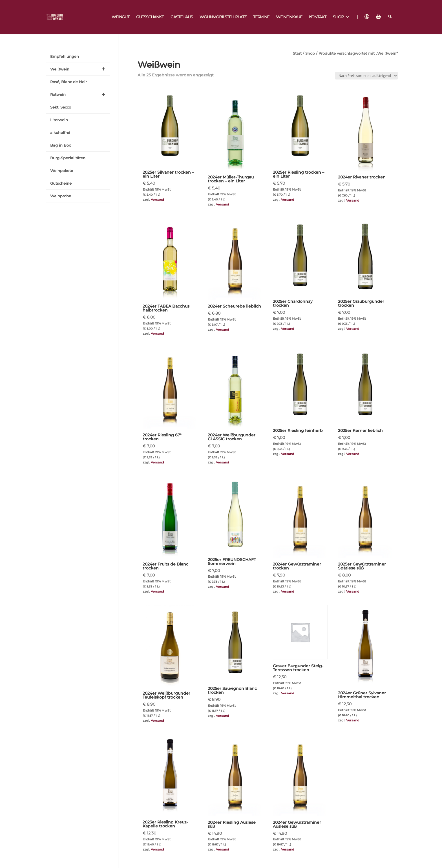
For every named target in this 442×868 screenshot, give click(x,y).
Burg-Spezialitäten (68, 158)
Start (297, 53)
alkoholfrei (60, 132)
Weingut (121, 17)
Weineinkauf (289, 17)
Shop (338, 17)
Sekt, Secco (61, 107)
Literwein (59, 120)
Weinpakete (62, 171)
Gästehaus (182, 17)
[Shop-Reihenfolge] (366, 76)
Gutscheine (61, 183)
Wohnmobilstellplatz (223, 17)
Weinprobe (61, 196)
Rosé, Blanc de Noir (68, 82)
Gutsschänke (150, 17)
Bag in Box (60, 145)
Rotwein (79, 94)
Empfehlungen (65, 56)
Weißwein (79, 69)
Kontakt (318, 17)
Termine (261, 17)
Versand (157, 200)
